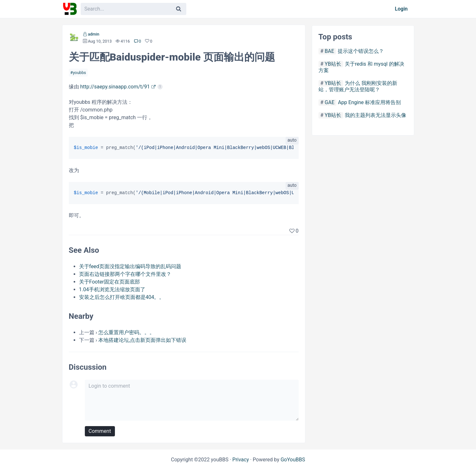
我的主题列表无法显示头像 (375, 115)
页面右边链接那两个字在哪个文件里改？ (125, 274)
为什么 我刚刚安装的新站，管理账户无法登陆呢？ (358, 86)
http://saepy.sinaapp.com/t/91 (115, 87)
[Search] (179, 9)
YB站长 (333, 64)
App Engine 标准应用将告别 (369, 102)
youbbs (79, 73)
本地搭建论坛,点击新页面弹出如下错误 (142, 340)
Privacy (241, 460)
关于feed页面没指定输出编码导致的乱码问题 (130, 266)
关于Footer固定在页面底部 (109, 282)
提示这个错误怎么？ (361, 51)
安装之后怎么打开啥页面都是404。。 (122, 297)
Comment (100, 431)
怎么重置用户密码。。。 (126, 332)
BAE (329, 51)
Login (401, 9)
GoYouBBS (293, 460)
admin (93, 34)
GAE (329, 102)
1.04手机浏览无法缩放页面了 (112, 289)
